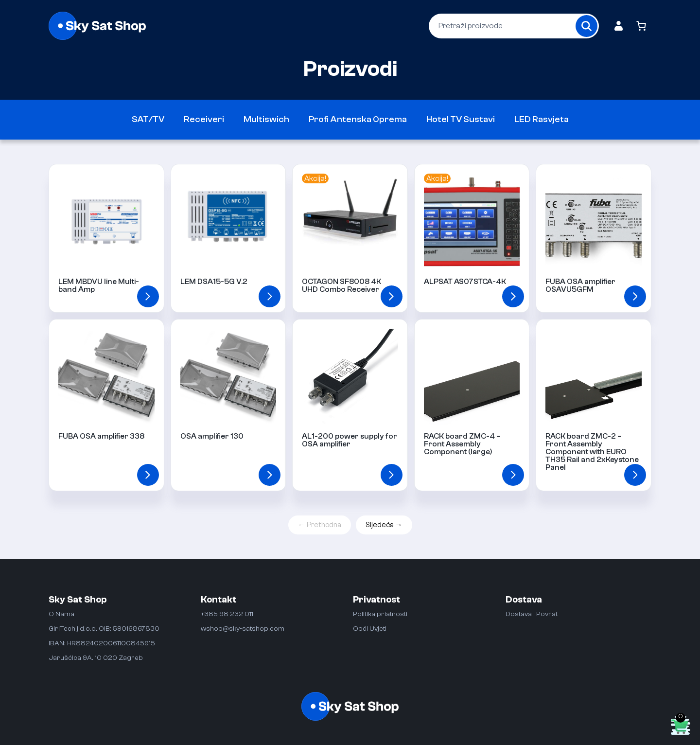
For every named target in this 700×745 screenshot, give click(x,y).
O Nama (61, 614)
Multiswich (266, 119)
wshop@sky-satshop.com (243, 629)
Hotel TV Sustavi (461, 119)
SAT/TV (148, 119)
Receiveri (204, 119)
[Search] (586, 26)
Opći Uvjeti (370, 629)
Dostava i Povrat (532, 614)
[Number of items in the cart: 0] (641, 26)
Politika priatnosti (380, 614)
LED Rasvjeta (542, 119)
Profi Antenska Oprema (358, 119)
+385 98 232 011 (227, 614)
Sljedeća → (384, 525)
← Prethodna (320, 525)
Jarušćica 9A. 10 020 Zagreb (96, 658)
